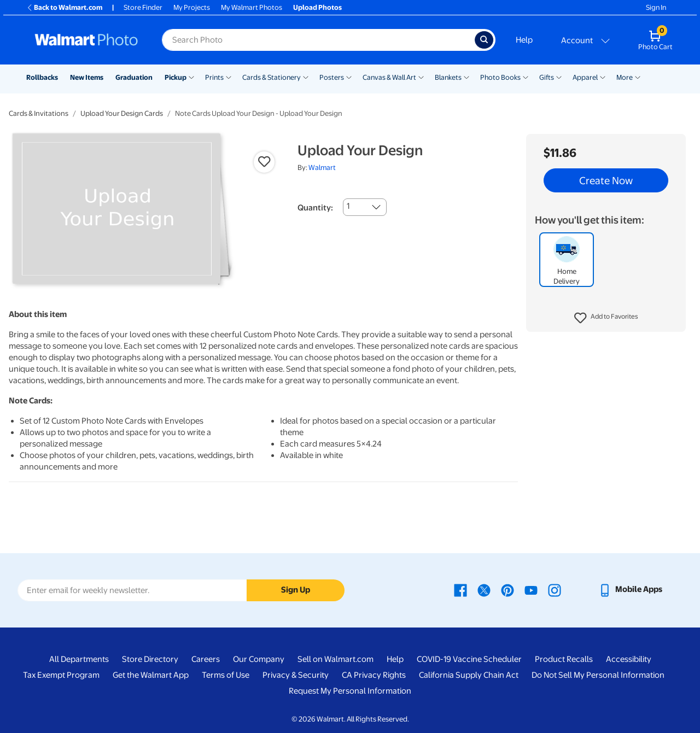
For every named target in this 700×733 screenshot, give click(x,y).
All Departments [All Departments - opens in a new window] (79, 659)
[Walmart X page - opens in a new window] (484, 589)
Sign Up (296, 590)
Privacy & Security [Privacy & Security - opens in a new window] (296, 675)
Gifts (547, 77)
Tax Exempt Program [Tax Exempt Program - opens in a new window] (61, 675)
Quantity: (315, 208)
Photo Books (500, 77)
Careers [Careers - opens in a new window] (206, 659)
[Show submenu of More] (638, 77)
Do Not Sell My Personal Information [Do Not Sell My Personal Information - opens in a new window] (598, 675)
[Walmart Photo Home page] (86, 40)
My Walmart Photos (252, 7)
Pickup (176, 77)
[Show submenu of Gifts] (559, 77)
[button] (606, 318)
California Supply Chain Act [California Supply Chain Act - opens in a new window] (469, 675)
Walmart (322, 168)
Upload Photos (317, 7)
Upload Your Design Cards (122, 113)
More (625, 77)
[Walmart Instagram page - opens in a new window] (555, 589)
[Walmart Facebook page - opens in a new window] (460, 589)
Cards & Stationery (272, 77)
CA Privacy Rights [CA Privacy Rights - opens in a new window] (374, 675)
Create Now (606, 180)
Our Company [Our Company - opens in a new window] (259, 659)
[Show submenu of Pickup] (191, 77)
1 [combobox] (348, 206)
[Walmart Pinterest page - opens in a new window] (507, 589)
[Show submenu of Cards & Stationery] (306, 77)
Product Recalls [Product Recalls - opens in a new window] (564, 659)
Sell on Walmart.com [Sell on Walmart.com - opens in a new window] (336, 659)
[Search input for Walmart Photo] (318, 40)
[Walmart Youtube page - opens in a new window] (531, 589)
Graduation (134, 77)
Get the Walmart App (151, 675)
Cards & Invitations (39, 113)
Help (524, 40)
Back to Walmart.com (64, 7)
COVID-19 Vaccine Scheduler (469, 659)
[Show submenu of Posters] (349, 77)
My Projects (192, 7)
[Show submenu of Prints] (229, 77)
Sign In (656, 7)
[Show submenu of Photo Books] (526, 77)
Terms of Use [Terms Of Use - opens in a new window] (226, 675)
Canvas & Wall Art (389, 77)
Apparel (585, 77)
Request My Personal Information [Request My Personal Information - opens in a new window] (350, 691)
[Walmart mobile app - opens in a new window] (630, 589)
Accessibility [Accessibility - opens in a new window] (629, 659)
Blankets (448, 77)
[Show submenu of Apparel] (603, 77)
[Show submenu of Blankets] (466, 77)
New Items (87, 77)
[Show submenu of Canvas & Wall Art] (421, 77)
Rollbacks (42, 77)
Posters (332, 77)
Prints (214, 77)
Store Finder (143, 7)
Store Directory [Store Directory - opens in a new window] (150, 659)
